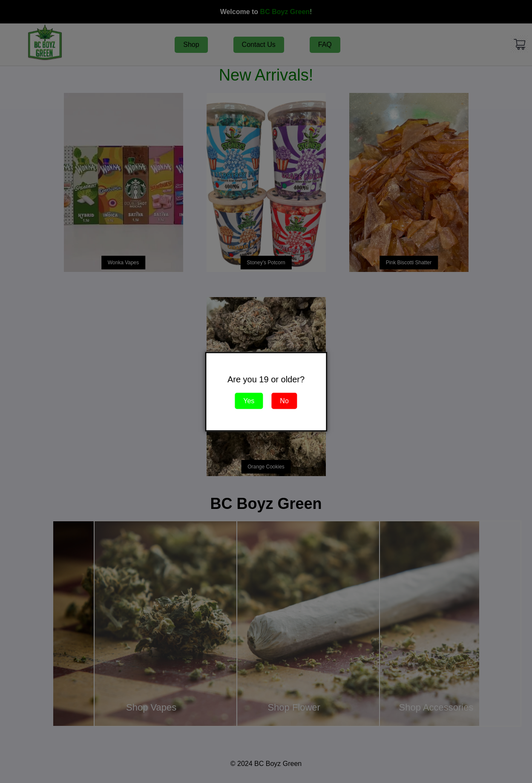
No (284, 400)
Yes (249, 400)
